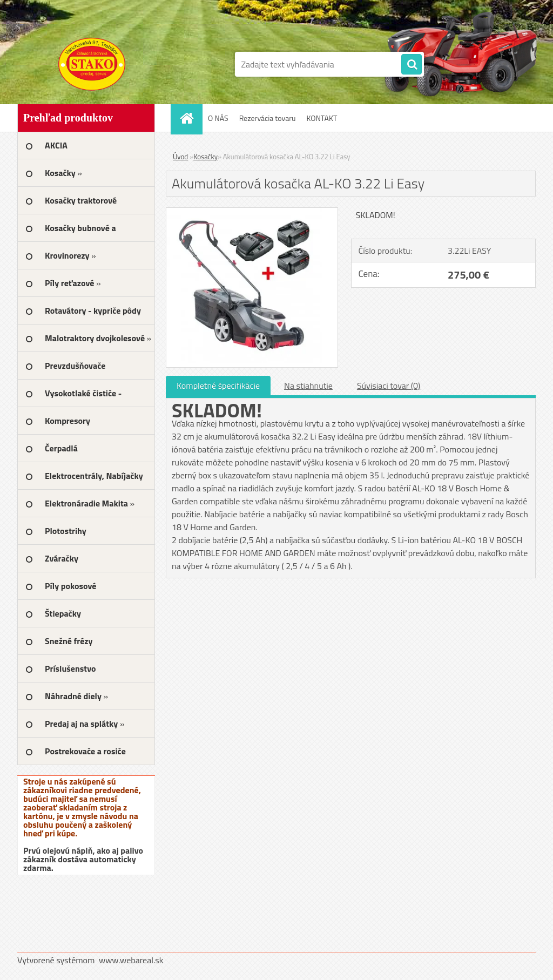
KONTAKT (322, 118)
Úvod (180, 157)
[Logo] (92, 64)
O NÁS (218, 118)
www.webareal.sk (131, 960)
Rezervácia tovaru (268, 118)
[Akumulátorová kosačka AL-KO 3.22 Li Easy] (252, 212)
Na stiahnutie (308, 386)
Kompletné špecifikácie (218, 386)
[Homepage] (190, 118)
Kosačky (205, 157)
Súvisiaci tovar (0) (389, 386)
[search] (412, 65)
